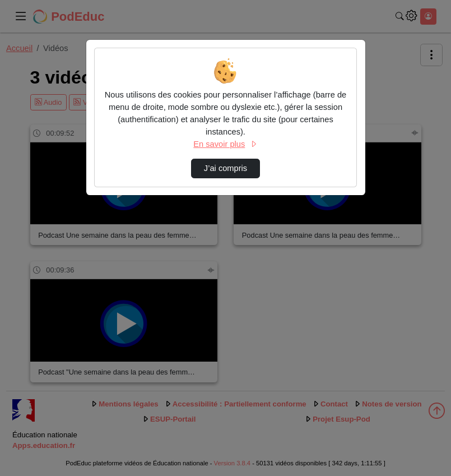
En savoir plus (225, 144)
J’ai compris (225, 168)
